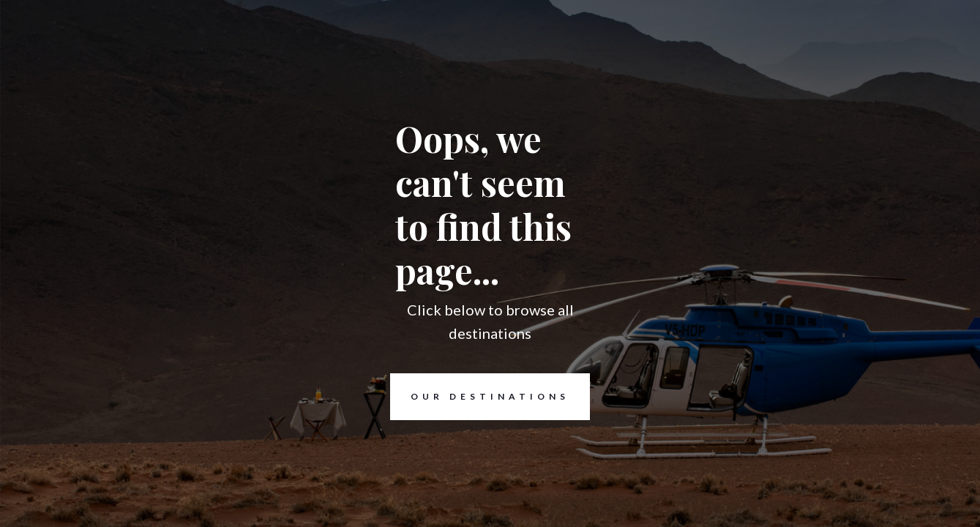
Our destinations (480, 397)
